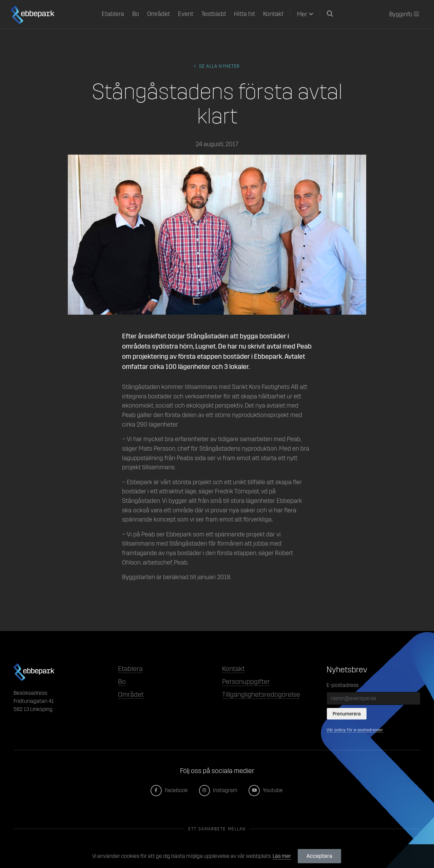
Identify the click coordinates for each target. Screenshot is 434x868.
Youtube (266, 790)
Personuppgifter (246, 682)
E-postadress (343, 685)
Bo (136, 14)
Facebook (170, 790)
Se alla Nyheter (217, 66)
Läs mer (282, 856)
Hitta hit (244, 14)
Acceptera (319, 856)
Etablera (113, 14)
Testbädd (214, 14)
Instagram (219, 790)
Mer (302, 14)
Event (186, 14)
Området (159, 14)
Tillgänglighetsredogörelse (261, 694)
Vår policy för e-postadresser (355, 730)
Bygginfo (404, 14)
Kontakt (273, 14)
